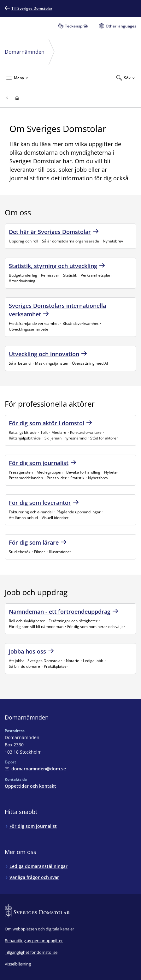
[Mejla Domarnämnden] (35, 769)
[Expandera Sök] (126, 78)
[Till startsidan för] (17, 98)
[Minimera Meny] (17, 78)
